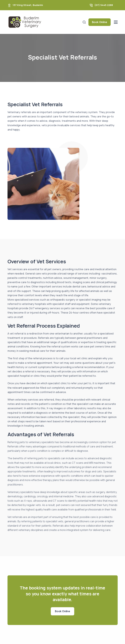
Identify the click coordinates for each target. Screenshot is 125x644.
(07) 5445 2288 (104, 5)
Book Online (100, 22)
